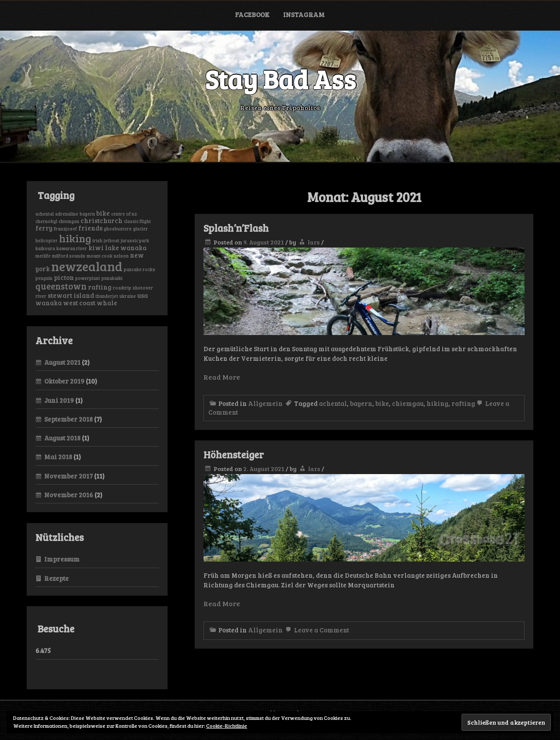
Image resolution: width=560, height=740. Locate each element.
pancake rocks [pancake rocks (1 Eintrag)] (140, 269)
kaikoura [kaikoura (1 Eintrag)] (45, 248)
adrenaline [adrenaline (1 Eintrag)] (67, 214)
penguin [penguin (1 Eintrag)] (44, 278)
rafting (463, 403)
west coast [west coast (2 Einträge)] (79, 303)
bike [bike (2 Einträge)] (103, 213)
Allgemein (265, 403)
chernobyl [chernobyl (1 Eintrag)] (46, 221)
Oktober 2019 (64, 381)
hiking (437, 403)
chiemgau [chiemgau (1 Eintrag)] (69, 221)
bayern (361, 403)
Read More (222, 377)
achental (333, 403)
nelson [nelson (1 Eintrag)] (121, 256)
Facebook (252, 14)
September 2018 (68, 419)
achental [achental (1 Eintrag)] (45, 214)
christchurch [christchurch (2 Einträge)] (101, 220)
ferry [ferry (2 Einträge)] (44, 228)
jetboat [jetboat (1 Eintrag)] (112, 241)
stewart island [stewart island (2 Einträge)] (71, 295)
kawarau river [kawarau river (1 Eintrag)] (72, 248)
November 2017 (68, 476)
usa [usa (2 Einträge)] (143, 295)
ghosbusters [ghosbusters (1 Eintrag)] (118, 229)
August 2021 (62, 362)
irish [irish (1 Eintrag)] (97, 241)
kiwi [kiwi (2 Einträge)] (96, 248)
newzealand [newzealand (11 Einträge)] (87, 266)
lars (314, 242)
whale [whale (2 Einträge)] (107, 303)
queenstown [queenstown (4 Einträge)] (61, 286)
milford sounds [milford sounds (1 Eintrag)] (69, 256)
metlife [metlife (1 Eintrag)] (43, 256)
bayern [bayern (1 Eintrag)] (87, 214)
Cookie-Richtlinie (227, 726)
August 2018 (62, 438)
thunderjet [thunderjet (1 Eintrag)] (107, 296)
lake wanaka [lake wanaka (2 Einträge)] (126, 248)
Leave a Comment (317, 630)
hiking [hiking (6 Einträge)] (75, 238)
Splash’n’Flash (236, 228)
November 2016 (69, 495)
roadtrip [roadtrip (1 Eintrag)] (122, 288)
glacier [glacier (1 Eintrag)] (140, 229)
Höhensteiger (234, 454)
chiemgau (408, 403)
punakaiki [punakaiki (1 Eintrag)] (112, 278)
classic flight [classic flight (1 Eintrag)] (137, 221)
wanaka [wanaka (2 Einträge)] (49, 303)
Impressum (62, 559)
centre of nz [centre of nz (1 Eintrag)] (124, 214)
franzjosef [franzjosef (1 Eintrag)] (65, 229)
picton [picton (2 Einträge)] (64, 277)
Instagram (304, 14)
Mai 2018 (58, 457)
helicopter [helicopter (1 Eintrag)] (47, 241)
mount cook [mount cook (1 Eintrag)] (100, 256)
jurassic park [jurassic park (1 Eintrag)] (135, 241)
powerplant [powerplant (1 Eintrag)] (88, 278)
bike (382, 403)
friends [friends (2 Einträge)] (90, 228)
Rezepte (56, 578)
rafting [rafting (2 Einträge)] (100, 287)
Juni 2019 (59, 400)
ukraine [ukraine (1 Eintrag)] (128, 296)
